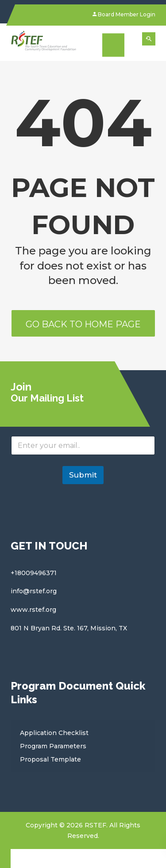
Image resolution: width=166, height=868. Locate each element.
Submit (83, 475)
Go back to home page (83, 324)
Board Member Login (124, 14)
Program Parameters (53, 746)
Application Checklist (54, 733)
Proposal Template (50, 759)
